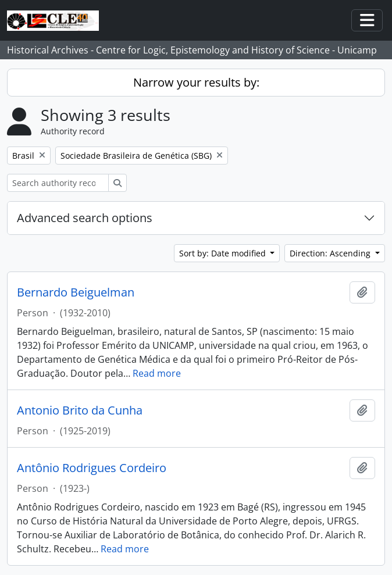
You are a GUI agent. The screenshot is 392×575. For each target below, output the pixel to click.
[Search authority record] (58, 183)
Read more (157, 373)
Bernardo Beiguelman (76, 292)
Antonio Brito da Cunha (80, 410)
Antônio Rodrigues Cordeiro (92, 468)
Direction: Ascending (331, 253)
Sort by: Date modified (224, 253)
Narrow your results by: (196, 82)
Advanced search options (85, 218)
